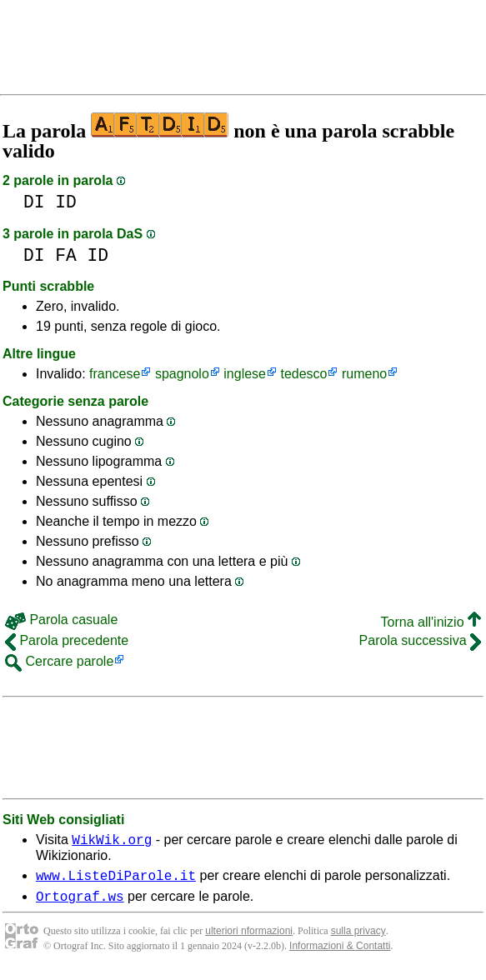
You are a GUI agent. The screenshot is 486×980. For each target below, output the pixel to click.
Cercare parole (59, 661)
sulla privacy (358, 938)
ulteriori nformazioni (249, 938)
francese (115, 374)
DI (34, 202)
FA (66, 255)
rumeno (364, 374)
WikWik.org (112, 842)
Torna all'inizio (431, 622)
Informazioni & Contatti (340, 953)
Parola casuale (61, 620)
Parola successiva (420, 640)
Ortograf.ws (80, 903)
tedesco (303, 374)
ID (66, 202)
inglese (245, 374)
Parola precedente (67, 640)
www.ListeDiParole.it (116, 880)
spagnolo (182, 374)
